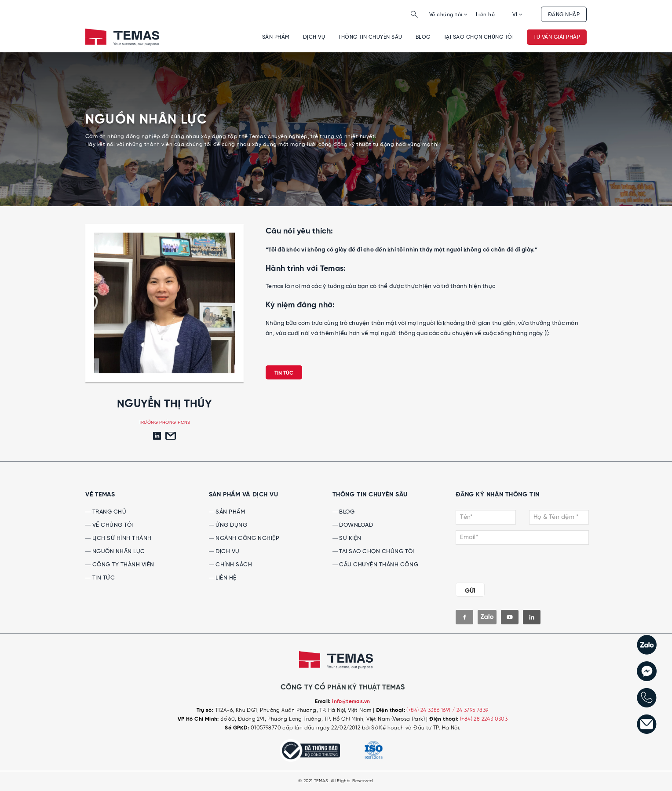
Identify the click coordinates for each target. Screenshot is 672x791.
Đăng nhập (564, 15)
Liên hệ (485, 15)
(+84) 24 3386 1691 (429, 710)
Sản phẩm (276, 37)
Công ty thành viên (120, 565)
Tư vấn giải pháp (557, 37)
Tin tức (284, 373)
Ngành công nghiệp (244, 538)
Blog (423, 37)
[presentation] (509, 562)
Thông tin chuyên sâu (370, 37)
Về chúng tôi (449, 15)
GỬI (470, 591)
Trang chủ (106, 512)
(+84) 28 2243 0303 (484, 719)
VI (517, 15)
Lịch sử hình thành (119, 538)
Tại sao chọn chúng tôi (479, 37)
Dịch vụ (314, 37)
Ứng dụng (228, 525)
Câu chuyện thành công (375, 565)
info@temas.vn (351, 702)
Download (353, 525)
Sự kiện (347, 538)
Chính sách (231, 565)
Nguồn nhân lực (115, 552)
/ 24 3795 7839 (470, 710)
